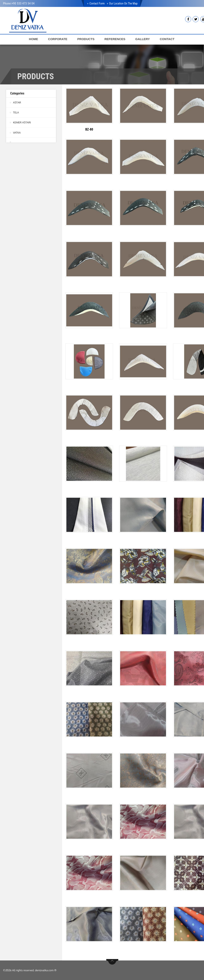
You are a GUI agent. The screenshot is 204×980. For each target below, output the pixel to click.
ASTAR (17, 102)
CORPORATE (58, 39)
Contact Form (97, 3)
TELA (16, 112)
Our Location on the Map (123, 3)
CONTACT (167, 39)
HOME (33, 39)
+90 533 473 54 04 (23, 3)
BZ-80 (89, 129)
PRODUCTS (86, 39)
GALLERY (143, 39)
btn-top (112, 962)
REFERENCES (115, 39)
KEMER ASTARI (22, 122)
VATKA (17, 132)
